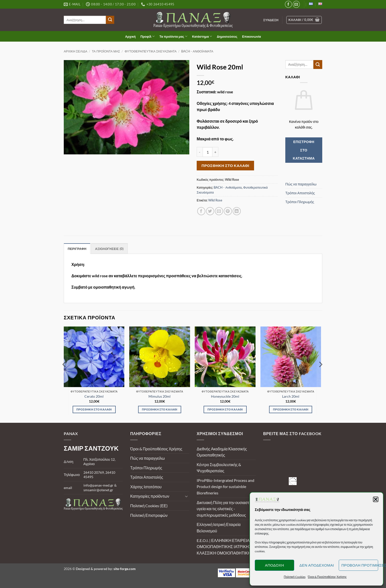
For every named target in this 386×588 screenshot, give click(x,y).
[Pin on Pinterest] (228, 211)
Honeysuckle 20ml (225, 396)
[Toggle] (186, 496)
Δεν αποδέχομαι (317, 565)
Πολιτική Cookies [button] (295, 577)
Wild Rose (215, 200)
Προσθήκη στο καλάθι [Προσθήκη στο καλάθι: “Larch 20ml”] (291, 409)
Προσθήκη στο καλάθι (225, 165)
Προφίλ (147, 36)
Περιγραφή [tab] (77, 249)
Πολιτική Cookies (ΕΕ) (149, 506)
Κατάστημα (202, 36)
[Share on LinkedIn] (237, 211)
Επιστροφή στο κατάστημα (304, 150)
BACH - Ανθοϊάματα (197, 51)
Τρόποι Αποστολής (300, 193)
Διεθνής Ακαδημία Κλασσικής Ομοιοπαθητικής (222, 452)
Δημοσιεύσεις (227, 36)
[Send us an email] (296, 4)
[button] (376, 499)
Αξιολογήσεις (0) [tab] (109, 249)
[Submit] (110, 20)
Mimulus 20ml (160, 396)
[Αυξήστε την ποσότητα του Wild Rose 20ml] (215, 152)
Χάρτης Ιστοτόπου (146, 487)
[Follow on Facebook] (288, 4)
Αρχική (130, 36)
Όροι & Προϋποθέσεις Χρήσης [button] (327, 577)
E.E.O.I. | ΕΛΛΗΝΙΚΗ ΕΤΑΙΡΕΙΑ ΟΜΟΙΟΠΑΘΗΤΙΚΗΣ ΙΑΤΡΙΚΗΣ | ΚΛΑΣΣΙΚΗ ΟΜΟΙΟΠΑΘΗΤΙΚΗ (225, 547)
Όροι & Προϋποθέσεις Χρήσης (156, 449)
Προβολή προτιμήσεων (360, 565)
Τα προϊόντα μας (174, 36)
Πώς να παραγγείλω (301, 184)
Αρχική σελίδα (76, 51)
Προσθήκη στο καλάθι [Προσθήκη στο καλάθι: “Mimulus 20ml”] (160, 409)
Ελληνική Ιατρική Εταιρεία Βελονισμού (219, 528)
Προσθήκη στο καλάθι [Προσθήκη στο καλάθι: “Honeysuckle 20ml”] (225, 409)
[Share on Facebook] (201, 211)
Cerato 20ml (94, 396)
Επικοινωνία (251, 36)
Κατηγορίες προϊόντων (150, 496)
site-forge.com (125, 569)
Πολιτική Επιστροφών (149, 515)
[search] (85, 20)
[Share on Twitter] (210, 211)
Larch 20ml (291, 396)
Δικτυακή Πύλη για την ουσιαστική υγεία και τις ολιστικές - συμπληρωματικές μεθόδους (225, 509)
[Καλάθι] (304, 20)
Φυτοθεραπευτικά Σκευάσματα (151, 51)
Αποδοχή (274, 565)
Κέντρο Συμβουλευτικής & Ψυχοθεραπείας (219, 468)
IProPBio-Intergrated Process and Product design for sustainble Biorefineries (225, 487)
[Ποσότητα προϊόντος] (208, 152)
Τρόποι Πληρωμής (300, 202)
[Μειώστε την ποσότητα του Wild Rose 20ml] (200, 152)
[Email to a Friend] (219, 211)
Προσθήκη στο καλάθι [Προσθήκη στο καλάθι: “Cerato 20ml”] (94, 409)
